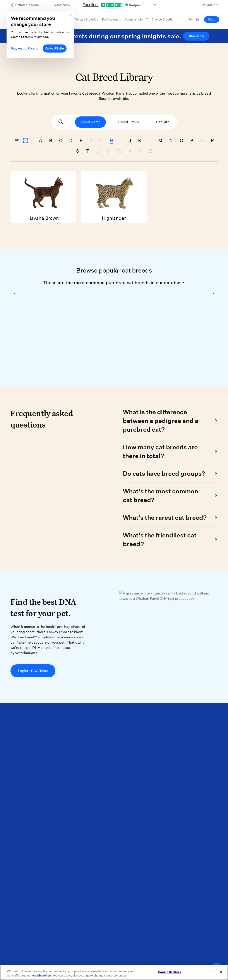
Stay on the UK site (25, 48)
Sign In (194, 19)
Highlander (114, 196)
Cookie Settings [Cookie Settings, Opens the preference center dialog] (170, 972)
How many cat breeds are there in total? (160, 451)
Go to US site (55, 48)
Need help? (62, 5)
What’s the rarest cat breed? (165, 517)
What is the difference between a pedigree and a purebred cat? (161, 421)
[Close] (221, 972)
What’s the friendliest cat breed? (160, 539)
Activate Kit (209, 5)
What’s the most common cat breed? (160, 495)
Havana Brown (43, 196)
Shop (212, 19)
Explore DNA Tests (33, 671)
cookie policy (42, 976)
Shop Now (196, 36)
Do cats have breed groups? (164, 473)
